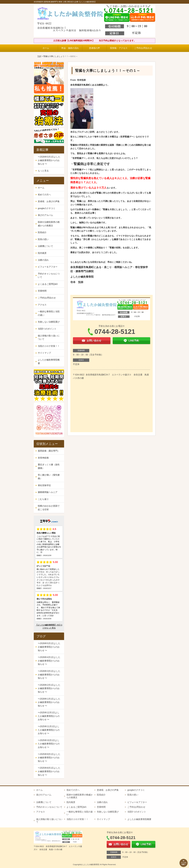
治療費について (45, 246)
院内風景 (42, 253)
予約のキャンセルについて (49, 275)
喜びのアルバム (45, 215)
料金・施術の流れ (70, 48)
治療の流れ (43, 260)
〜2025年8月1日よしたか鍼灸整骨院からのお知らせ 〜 (49, 771)
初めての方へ (44, 195)
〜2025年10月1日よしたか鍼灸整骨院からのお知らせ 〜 (49, 744)
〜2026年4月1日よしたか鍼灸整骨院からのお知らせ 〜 (49, 661)
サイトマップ (44, 353)
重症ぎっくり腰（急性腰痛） (49, 466)
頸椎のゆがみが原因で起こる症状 (49, 508)
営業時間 (42, 291)
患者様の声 (94, 48)
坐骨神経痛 (43, 458)
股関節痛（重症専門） (49, 451)
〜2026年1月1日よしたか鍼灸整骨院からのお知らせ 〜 (49, 702)
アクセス (42, 305)
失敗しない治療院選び (49, 322)
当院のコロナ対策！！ (49, 346)
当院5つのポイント (47, 329)
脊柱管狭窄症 (44, 485)
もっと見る (43, 171)
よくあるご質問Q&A (48, 284)
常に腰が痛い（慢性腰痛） (49, 477)
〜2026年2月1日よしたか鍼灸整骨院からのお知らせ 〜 (49, 688)
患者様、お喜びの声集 (49, 201)
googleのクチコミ (47, 208)
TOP (39, 56)
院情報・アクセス (119, 48)
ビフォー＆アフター (48, 267)
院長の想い (43, 239)
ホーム (46, 48)
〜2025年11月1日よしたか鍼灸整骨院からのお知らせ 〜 (49, 730)
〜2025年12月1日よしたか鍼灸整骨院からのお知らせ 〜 (49, 716)
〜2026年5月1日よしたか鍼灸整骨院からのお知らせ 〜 (49, 160)
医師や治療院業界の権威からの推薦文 (49, 224)
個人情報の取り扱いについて (49, 337)
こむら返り (43, 499)
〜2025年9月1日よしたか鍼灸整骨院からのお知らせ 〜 (49, 758)
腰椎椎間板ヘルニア (48, 492)
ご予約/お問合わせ (143, 48)
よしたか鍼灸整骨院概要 (49, 362)
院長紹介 (42, 232)
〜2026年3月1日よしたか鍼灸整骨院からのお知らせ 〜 (49, 675)
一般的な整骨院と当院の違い (49, 313)
